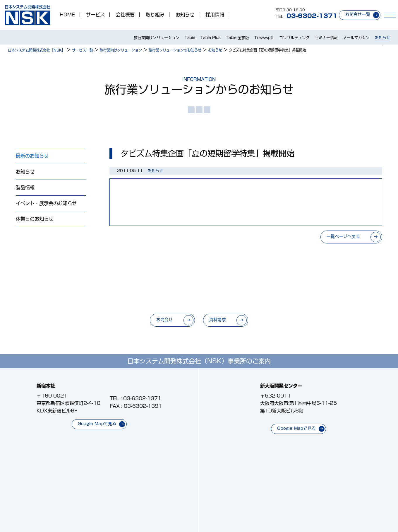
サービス (95, 15)
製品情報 (25, 187)
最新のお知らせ (32, 156)
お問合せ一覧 (358, 14)
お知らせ (185, 15)
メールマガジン (356, 38)
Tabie (190, 38)
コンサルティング (294, 38)
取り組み (155, 15)
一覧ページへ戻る (343, 236)
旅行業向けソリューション (157, 38)
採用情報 (215, 15)
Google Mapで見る (97, 424)
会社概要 (125, 15)
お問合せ (165, 320)
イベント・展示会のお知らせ (46, 203)
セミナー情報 (326, 38)
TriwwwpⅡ (264, 38)
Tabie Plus (211, 38)
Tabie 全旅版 (237, 38)
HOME (67, 15)
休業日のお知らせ (35, 219)
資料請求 (218, 320)
